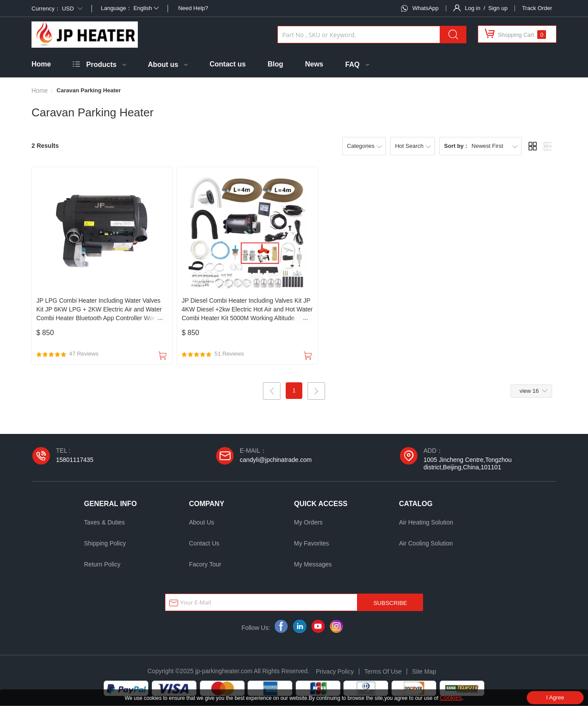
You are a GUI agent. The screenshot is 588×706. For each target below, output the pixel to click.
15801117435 (75, 460)
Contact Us (204, 544)
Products (101, 65)
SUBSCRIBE (390, 603)
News (314, 64)
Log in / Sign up (486, 8)
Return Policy (102, 565)
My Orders (308, 523)
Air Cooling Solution (426, 544)
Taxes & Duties (104, 523)
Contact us (228, 64)
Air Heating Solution (426, 523)
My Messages (313, 565)
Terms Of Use (383, 672)
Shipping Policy (105, 544)
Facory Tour (205, 565)
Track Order (537, 8)
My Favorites (311, 544)
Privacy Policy (335, 672)
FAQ (352, 65)
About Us (202, 523)
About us (163, 65)
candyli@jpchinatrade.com (276, 460)
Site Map (424, 672)
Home (41, 64)
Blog (276, 64)
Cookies (451, 698)
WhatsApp (426, 8)
